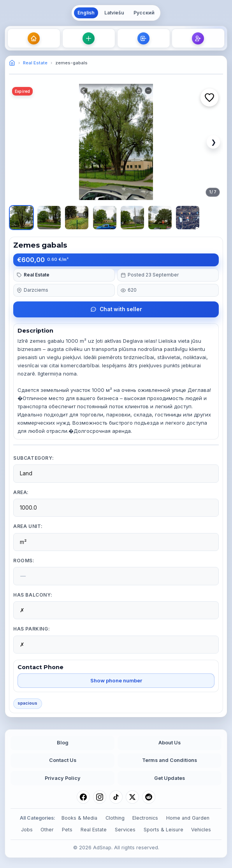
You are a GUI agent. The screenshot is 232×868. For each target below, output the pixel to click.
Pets (67, 830)
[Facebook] (83, 797)
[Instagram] (100, 797)
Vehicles (201, 830)
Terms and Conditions (170, 760)
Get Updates (170, 778)
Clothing (115, 818)
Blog (63, 743)
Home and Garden (188, 818)
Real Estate (35, 63)
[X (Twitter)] (132, 797)
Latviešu (114, 13)
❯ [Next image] (214, 142)
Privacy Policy (63, 778)
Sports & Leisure (163, 830)
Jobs (27, 830)
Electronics (145, 818)
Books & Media (79, 818)
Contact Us (63, 760)
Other (47, 830)
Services (125, 830)
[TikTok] (116, 797)
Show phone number (116, 680)
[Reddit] (149, 797)
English (86, 13)
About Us (170, 743)
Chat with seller (116, 309)
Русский (144, 13)
